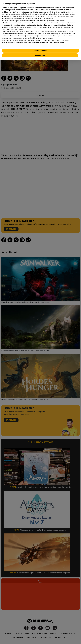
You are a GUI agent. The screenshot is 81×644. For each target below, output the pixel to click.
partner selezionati (47, 19)
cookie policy (36, 16)
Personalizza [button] (40, 55)
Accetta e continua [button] (40, 51)
